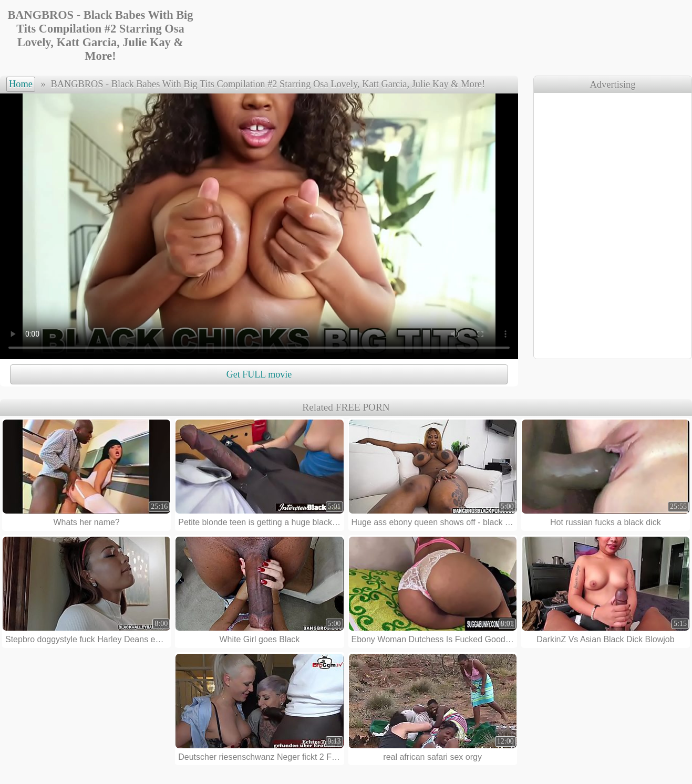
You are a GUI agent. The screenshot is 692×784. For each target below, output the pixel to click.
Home (21, 84)
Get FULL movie (259, 374)
